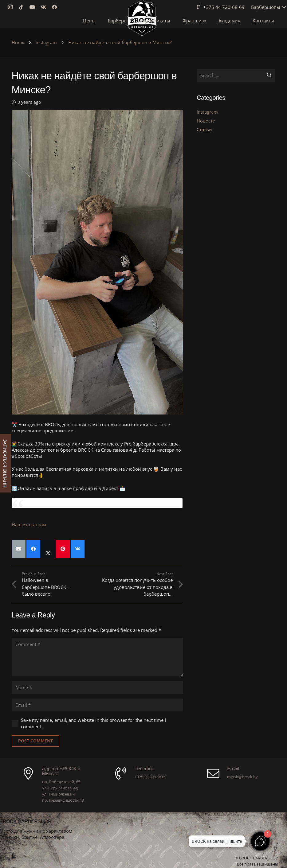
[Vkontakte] (45, 7)
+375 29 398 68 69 (150, 777)
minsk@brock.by (242, 777)
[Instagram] (12, 7)
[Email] (97, 705)
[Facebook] (56, 7)
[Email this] (19, 549)
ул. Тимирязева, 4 (59, 794)
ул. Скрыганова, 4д (60, 788)
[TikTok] (23, 7)
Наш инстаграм (29, 524)
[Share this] (33, 549)
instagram (207, 112)
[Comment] (97, 657)
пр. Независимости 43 (63, 800)
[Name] (97, 687)
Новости (206, 121)
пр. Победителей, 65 (61, 782)
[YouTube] (34, 7)
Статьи (204, 129)
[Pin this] (63, 549)
